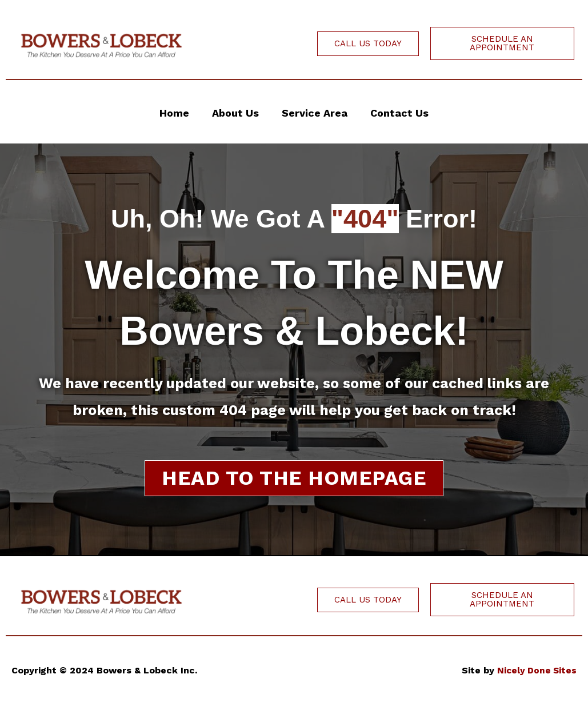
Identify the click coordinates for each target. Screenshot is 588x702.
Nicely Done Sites (536, 670)
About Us (235, 113)
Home (174, 113)
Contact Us (399, 113)
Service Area (315, 113)
